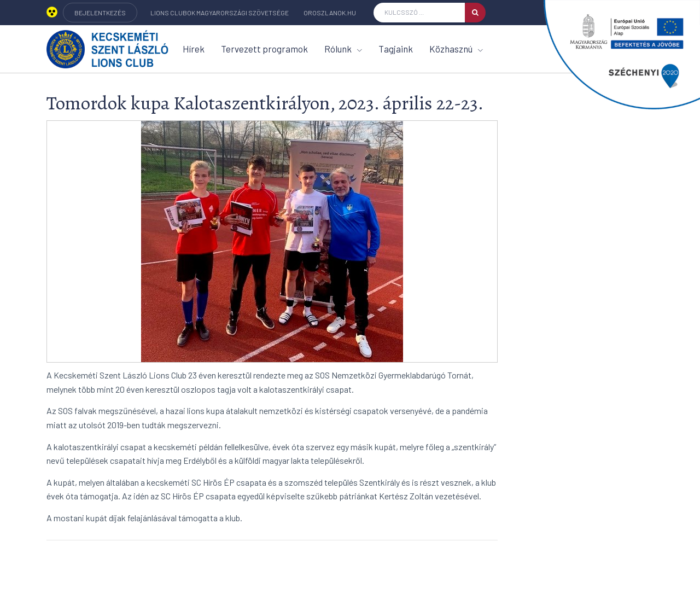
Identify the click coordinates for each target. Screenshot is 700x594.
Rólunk (343, 49)
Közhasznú (456, 49)
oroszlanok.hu (330, 13)
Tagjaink (396, 49)
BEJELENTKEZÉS (100, 13)
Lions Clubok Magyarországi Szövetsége (220, 13)
